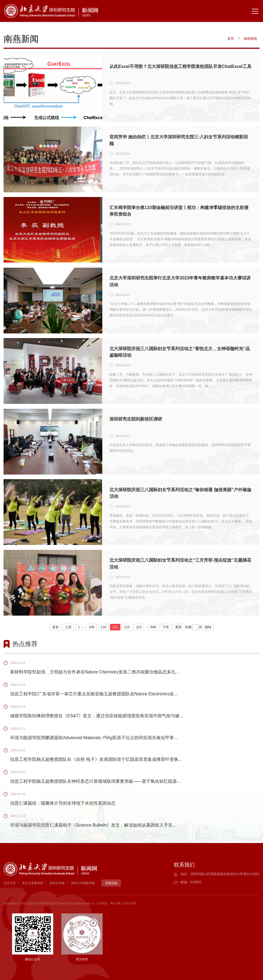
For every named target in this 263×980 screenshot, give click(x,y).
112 (127, 627)
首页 (231, 39)
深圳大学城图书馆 (83, 883)
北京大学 (10, 883)
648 (153, 627)
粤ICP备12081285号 (124, 903)
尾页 (179, 627)
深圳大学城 (57, 883)
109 (92, 627)
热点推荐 (25, 644)
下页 (166, 627)
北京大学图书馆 (32, 883)
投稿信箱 (111, 883)
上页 (68, 627)
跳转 (208, 627)
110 (103, 627)
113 (139, 627)
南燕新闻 (250, 39)
